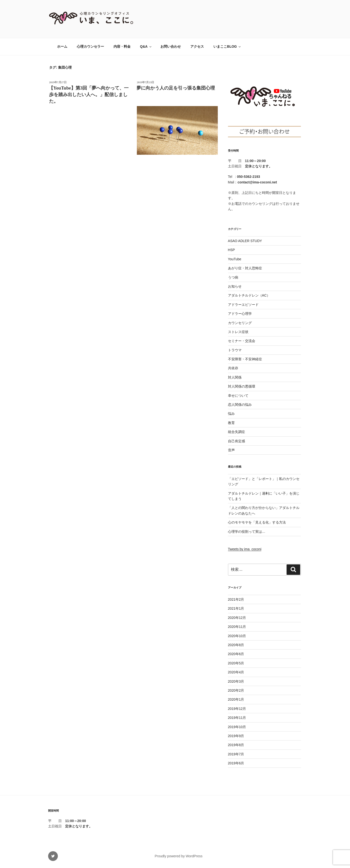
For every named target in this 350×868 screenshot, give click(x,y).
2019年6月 (236, 763)
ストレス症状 (238, 332)
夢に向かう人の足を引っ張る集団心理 (176, 88)
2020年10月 (237, 636)
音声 (231, 450)
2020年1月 (236, 699)
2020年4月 (236, 672)
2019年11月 (237, 718)
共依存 (233, 368)
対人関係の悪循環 (242, 386)
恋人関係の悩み (240, 405)
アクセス (197, 46)
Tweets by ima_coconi (245, 549)
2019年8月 (236, 745)
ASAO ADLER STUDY (245, 241)
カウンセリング (240, 323)
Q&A (146, 46)
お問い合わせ (171, 46)
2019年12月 (237, 709)
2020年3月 (236, 681)
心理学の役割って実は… (247, 532)
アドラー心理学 (240, 314)
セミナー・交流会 (242, 341)
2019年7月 (236, 754)
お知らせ (235, 286)
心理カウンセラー (90, 46)
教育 (231, 423)
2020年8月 (236, 645)
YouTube (235, 259)
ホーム (62, 46)
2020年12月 (237, 618)
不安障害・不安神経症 (245, 359)
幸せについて (238, 396)
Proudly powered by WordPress (179, 856)
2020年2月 (236, 690)
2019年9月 (236, 736)
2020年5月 (236, 663)
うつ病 (233, 277)
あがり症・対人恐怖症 (245, 268)
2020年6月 (236, 654)
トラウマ (235, 350)
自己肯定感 (236, 441)
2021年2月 (236, 599)
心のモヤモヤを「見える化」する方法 (257, 522)
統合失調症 (236, 432)
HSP (232, 250)
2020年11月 (237, 627)
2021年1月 (236, 608)
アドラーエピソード (243, 305)
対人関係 (235, 377)
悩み (231, 414)
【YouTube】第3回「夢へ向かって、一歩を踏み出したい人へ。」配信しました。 (89, 95)
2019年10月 (237, 727)
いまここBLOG (227, 46)
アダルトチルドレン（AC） (249, 295)
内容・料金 (122, 46)
